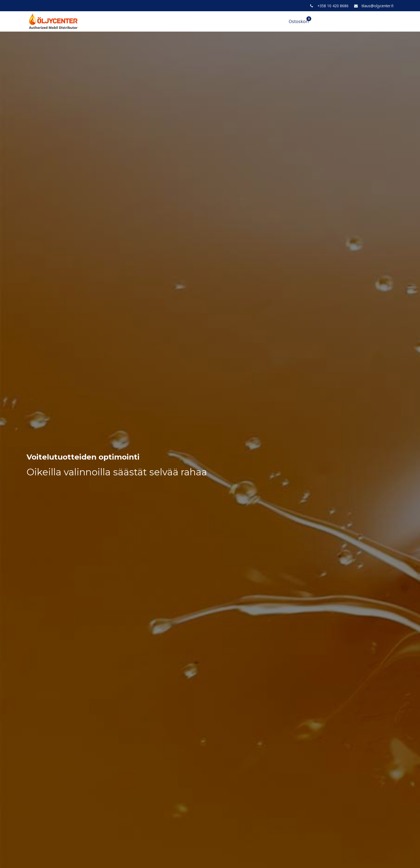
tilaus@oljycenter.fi (378, 6)
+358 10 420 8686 (333, 6)
